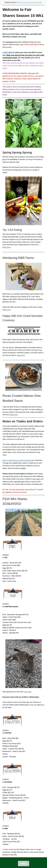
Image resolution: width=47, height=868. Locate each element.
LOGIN (23, 468)
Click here (28, 692)
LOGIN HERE (8, 52)
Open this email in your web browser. (30, 2)
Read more (7, 247)
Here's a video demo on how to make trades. (19, 460)
